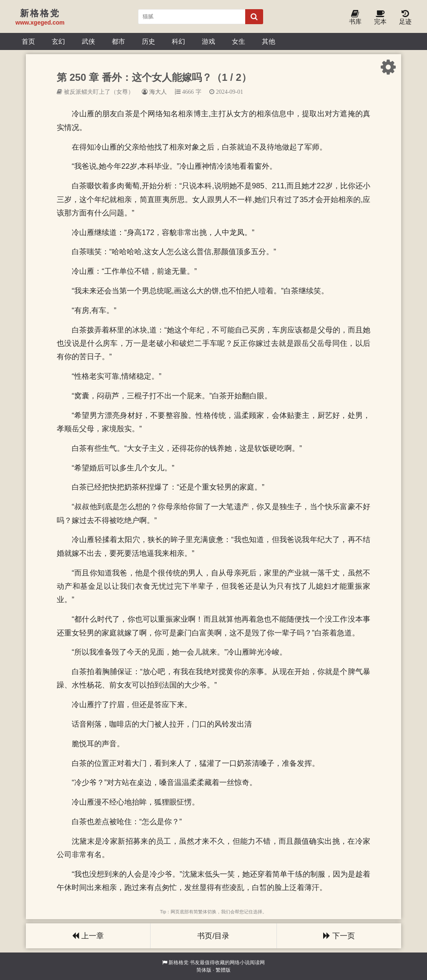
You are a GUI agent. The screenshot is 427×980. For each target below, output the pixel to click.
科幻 (178, 41)
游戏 (208, 41)
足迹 (405, 18)
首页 (28, 41)
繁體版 (223, 970)
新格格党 (178, 962)
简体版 (204, 970)
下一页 (339, 936)
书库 (355, 18)
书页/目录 (213, 936)
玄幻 (58, 41)
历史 (148, 41)
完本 (380, 18)
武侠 (88, 41)
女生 (239, 41)
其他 (269, 41)
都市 (118, 41)
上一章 (88, 936)
